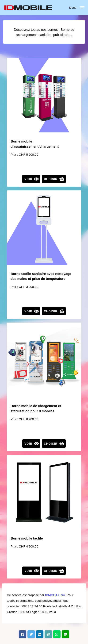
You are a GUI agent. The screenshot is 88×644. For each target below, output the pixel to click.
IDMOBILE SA (55, 595)
